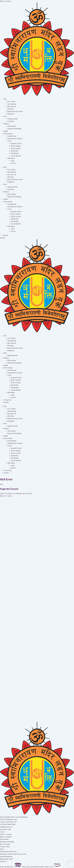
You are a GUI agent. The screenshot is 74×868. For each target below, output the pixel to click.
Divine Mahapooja (6, 857)
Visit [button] (5, 167)
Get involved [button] (8, 202)
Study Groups (16, 148)
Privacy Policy (5, 847)
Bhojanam (11, 114)
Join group (7, 400)
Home (2, 832)
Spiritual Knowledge (14, 129)
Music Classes (16, 146)
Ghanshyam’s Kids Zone (8, 852)
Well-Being (11, 158)
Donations (11, 121)
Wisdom (6, 124)
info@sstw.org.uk (6, 827)
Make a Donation (6, 837)
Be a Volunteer (5, 844)
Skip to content (5, 1)
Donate (6, 402)
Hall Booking (12, 104)
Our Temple (11, 101)
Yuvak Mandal (16, 156)
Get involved (8, 134)
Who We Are (12, 106)
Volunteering (12, 136)
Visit (5, 99)
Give (5, 116)
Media (6, 131)
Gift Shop (11, 109)
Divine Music (12, 126)
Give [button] (5, 184)
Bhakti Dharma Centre (15, 111)
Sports (13, 163)
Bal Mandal (15, 153)
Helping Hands (12, 119)
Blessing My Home (6, 859)
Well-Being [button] (11, 226)
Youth (9, 141)
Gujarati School (16, 143)
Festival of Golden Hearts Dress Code (13, 854)
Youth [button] (9, 209)
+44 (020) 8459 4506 (8, 824)
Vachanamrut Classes (15, 139)
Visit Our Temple (6, 834)
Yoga (13, 161)
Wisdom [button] (6, 192)
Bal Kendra (15, 151)
